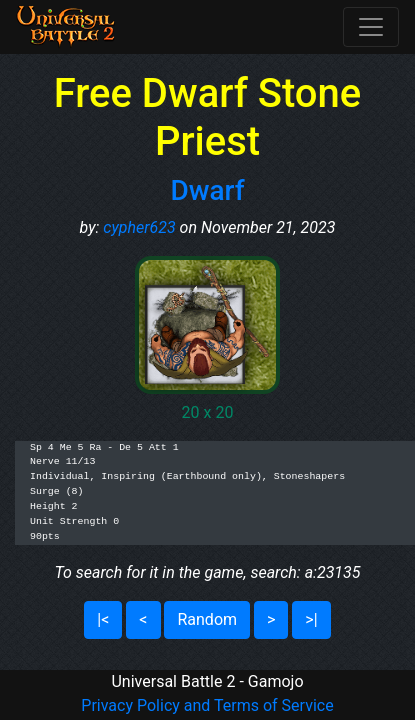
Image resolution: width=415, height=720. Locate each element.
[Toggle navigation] (371, 27)
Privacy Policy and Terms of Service (207, 705)
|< (103, 619)
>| (311, 619)
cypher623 (139, 227)
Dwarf (207, 190)
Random (207, 619)
